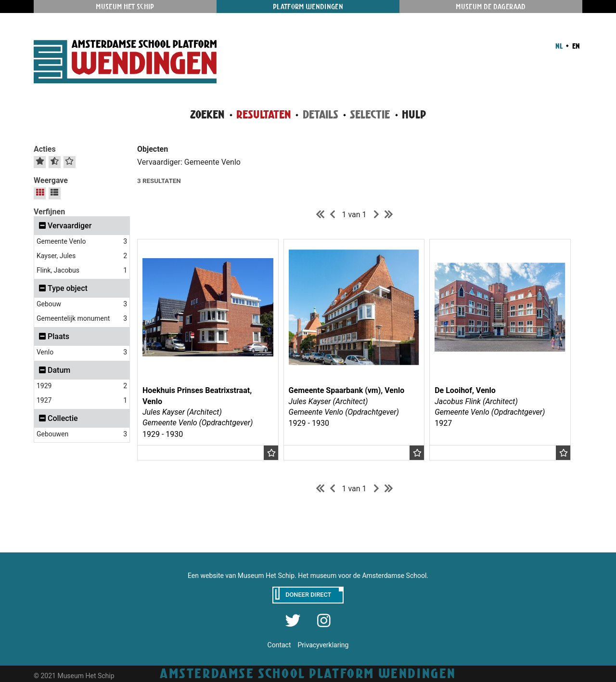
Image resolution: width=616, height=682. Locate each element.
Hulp (414, 114)
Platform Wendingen (308, 7)
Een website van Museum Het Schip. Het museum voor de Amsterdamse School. (308, 576)
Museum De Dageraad (491, 7)
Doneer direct (308, 595)
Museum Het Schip (125, 7)
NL (559, 46)
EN (575, 46)
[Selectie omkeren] (55, 161)
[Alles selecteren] (40, 161)
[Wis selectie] (69, 161)
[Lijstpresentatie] (54, 192)
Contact (279, 645)
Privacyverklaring (323, 645)
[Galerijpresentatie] (40, 192)
